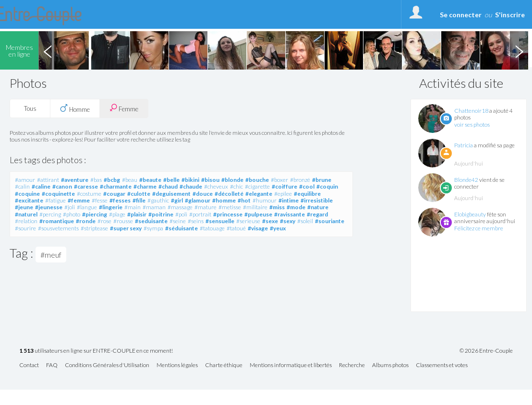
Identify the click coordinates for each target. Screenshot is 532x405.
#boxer (279, 180)
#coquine (27, 194)
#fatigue (55, 200)
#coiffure (284, 186)
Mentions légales (177, 365)
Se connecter (461, 15)
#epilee (283, 194)
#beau (130, 180)
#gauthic (158, 200)
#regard (317, 214)
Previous (48, 50)
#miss (277, 207)
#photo (72, 214)
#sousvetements (58, 228)
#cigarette (257, 186)
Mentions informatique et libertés (291, 365)
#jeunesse (49, 207)
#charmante (116, 186)
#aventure (75, 180)
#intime (289, 200)
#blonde (232, 180)
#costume (89, 194)
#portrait (200, 214)
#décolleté (229, 194)
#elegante (259, 194)
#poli (181, 214)
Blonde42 (466, 180)
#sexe (270, 221)
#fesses (120, 200)
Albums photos (390, 365)
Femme (124, 108)
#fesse (100, 200)
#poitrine (161, 214)
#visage (258, 228)
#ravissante (290, 214)
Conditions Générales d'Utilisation (107, 365)
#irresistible (317, 200)
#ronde (86, 221)
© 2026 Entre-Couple (486, 351)
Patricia (464, 145)
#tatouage (212, 228)
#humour (265, 200)
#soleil (305, 221)
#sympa (153, 228)
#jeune (24, 207)
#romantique (57, 221)
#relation (26, 221)
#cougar (114, 194)
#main (133, 207)
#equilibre (307, 194)
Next (519, 50)
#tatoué (236, 228)
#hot (244, 200)
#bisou (210, 180)
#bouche (257, 180)
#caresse (86, 186)
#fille (139, 200)
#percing (50, 214)
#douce (203, 194)
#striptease (94, 228)
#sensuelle (220, 221)
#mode (296, 207)
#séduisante (181, 228)
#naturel (26, 214)
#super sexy (126, 228)
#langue (87, 207)
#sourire (25, 228)
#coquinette (58, 194)
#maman (154, 207)
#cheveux (216, 186)
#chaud (168, 186)
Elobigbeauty (470, 214)
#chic (236, 186)
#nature (318, 207)
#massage (180, 207)
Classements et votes (442, 365)
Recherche (352, 365)
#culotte (139, 194)
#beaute (150, 180)
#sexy (288, 221)
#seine (178, 221)
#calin (22, 186)
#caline (41, 186)
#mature (206, 207)
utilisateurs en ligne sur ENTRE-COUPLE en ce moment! (96, 351)
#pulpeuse (258, 214)
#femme (79, 200)
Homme (75, 108)
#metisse (230, 207)
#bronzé (300, 180)
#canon (62, 186)
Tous (30, 108)
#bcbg (112, 180)
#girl (177, 200)
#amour (25, 180)
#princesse (228, 214)
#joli (70, 207)
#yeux (278, 228)
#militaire (255, 207)
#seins (196, 221)
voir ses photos (472, 125)
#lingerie (111, 207)
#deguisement (171, 194)
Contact (29, 365)
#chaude (191, 186)
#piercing (95, 214)
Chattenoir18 (471, 111)
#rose (104, 221)
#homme (224, 200)
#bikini (190, 180)
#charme (145, 186)
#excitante (29, 200)
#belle (171, 180)
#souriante (330, 221)
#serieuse (248, 221)
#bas (96, 180)
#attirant (48, 180)
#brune (322, 180)
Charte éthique (224, 365)
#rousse (123, 221)
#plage (117, 214)
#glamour (198, 200)
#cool (307, 186)
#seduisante (151, 221)
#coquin (327, 186)
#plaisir (137, 214)
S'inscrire (510, 15)
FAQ (52, 365)
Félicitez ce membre (479, 228)
